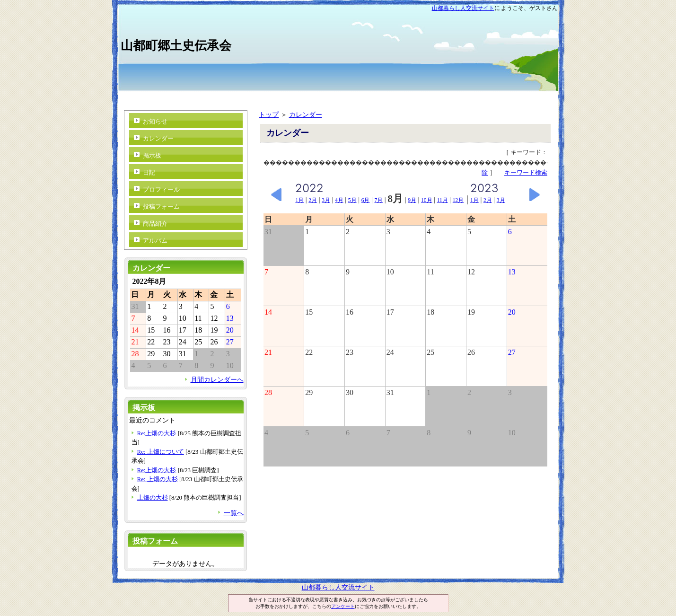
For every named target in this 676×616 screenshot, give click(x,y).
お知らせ (155, 121)
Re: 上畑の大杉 (158, 479)
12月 (458, 200)
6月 (366, 200)
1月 (299, 200)
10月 (427, 200)
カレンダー (306, 114)
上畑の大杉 (153, 497)
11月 (443, 200)
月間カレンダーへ (217, 379)
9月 (412, 200)
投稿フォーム (161, 207)
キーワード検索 (526, 172)
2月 (313, 200)
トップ (269, 114)
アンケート (343, 606)
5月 (352, 200)
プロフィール (161, 189)
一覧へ (234, 513)
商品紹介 (155, 224)
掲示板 (152, 155)
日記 (149, 172)
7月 (379, 200)
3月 (326, 200)
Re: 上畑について (161, 452)
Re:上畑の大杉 (157, 433)
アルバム (155, 241)
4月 (339, 200)
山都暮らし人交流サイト (463, 8)
